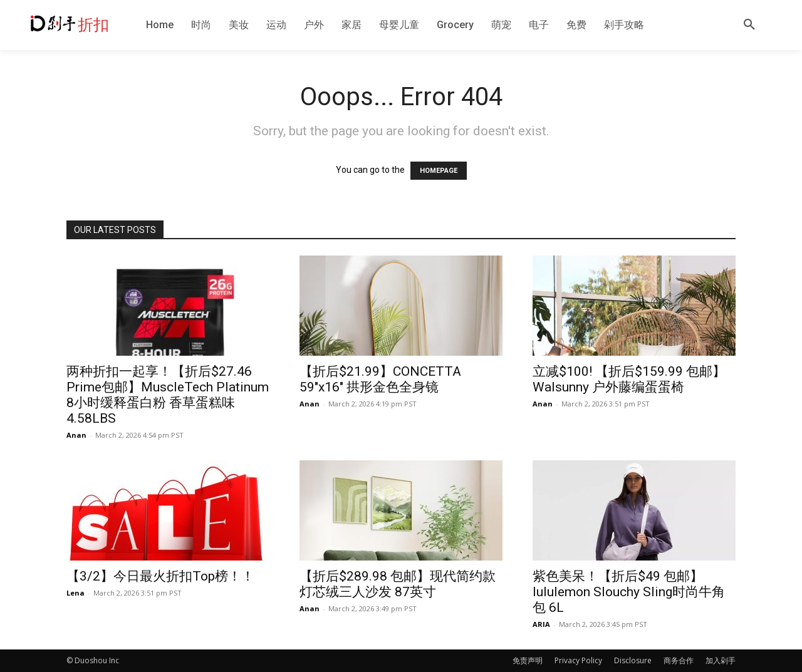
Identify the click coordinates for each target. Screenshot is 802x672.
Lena (76, 593)
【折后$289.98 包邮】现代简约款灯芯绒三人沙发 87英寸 (398, 584)
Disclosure (633, 660)
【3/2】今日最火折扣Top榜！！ (160, 576)
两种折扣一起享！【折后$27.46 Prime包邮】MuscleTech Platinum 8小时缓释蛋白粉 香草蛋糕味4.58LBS (168, 395)
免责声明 (528, 660)
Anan (76, 435)
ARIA (541, 624)
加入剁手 (721, 660)
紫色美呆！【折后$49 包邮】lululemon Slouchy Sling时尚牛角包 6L (629, 592)
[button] (749, 25)
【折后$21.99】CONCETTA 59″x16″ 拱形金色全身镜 (380, 379)
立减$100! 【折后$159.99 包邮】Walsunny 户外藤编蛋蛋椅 (629, 379)
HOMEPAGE (439, 171)
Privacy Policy (578, 660)
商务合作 (679, 660)
